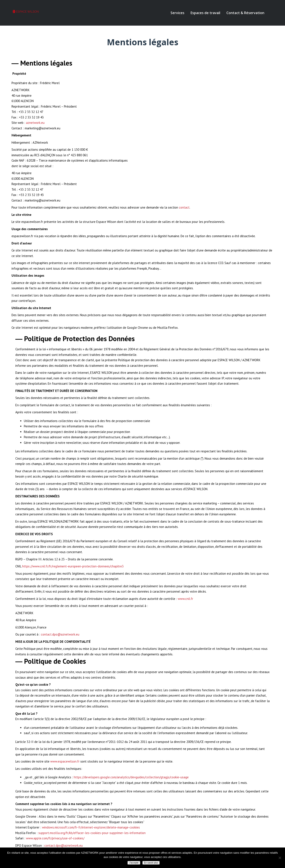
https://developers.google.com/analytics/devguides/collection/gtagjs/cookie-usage (131, 777)
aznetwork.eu (35, 123)
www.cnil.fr (185, 599)
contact (184, 207)
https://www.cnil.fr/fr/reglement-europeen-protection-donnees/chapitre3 (73, 566)
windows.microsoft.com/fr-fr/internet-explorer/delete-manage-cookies (91, 827)
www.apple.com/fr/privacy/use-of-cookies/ (55, 838)
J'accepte (134, 863)
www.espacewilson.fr (65, 761)
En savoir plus (151, 863)
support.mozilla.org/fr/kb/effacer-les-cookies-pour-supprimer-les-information (92, 833)
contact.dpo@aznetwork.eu (60, 634)
